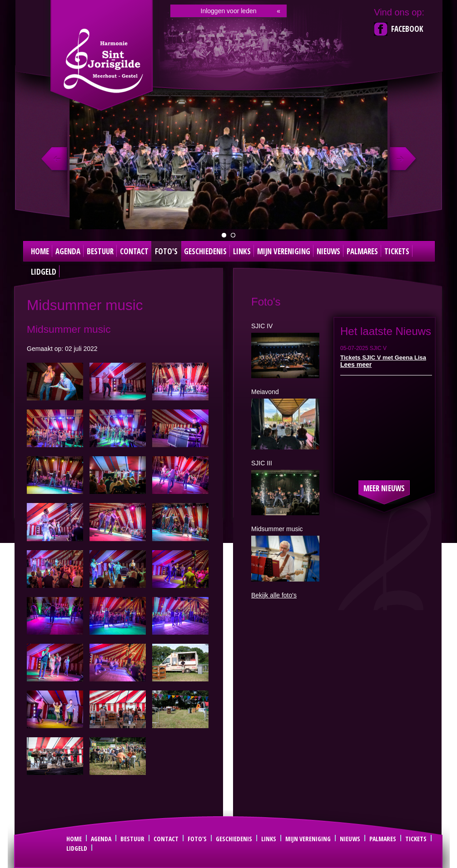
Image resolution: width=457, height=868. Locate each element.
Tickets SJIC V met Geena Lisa (383, 358)
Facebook (407, 29)
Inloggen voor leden (229, 11)
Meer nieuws (384, 488)
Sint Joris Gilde (103, 61)
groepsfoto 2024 (224, 235)
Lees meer (356, 365)
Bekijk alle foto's (274, 595)
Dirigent (233, 235)
